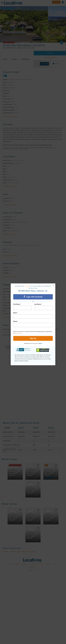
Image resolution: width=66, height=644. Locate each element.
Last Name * (38, 304)
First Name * (17, 304)
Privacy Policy (18, 333)
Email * (15, 313)
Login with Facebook (33, 297)
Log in (27, 286)
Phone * (16, 321)
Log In (40, 343)
